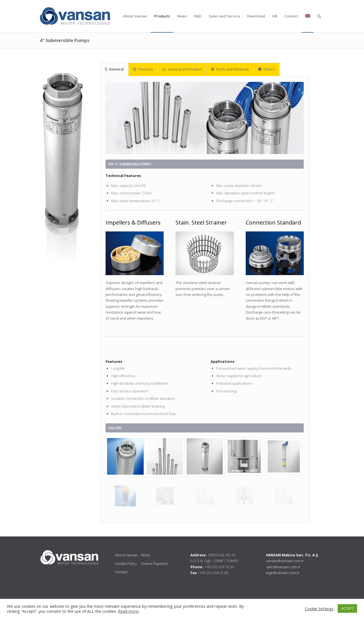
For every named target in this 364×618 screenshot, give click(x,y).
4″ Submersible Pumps (65, 40)
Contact (121, 572)
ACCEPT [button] (347, 608)
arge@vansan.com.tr (283, 573)
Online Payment (154, 564)
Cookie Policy (126, 564)
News (145, 555)
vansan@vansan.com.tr (285, 561)
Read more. (129, 611)
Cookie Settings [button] (319, 609)
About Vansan (126, 555)
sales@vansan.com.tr (283, 567)
